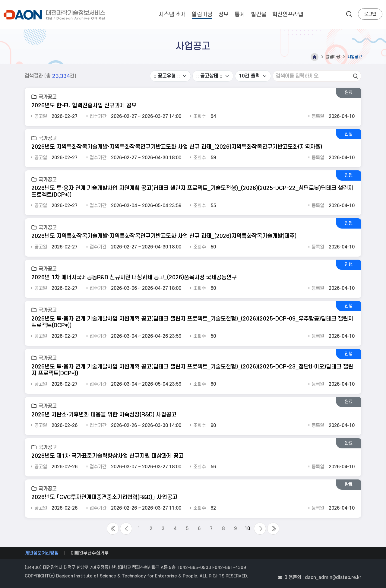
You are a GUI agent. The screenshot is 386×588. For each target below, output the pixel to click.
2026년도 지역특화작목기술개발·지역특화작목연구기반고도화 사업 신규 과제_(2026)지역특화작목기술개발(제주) (164, 236)
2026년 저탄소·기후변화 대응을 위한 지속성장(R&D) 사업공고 (104, 415)
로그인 (370, 14)
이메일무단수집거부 (90, 553)
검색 (356, 76)
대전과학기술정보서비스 (56, 15)
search (349, 14)
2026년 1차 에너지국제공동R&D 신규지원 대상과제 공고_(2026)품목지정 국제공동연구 (134, 278)
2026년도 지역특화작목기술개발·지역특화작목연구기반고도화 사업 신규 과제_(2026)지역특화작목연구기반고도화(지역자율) (177, 147)
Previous (126, 529)
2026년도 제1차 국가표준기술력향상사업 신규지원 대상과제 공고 (108, 456)
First (113, 529)
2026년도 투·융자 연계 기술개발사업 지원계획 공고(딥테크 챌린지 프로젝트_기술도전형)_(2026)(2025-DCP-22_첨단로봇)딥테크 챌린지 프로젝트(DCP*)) (192, 192)
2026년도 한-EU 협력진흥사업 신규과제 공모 (84, 106)
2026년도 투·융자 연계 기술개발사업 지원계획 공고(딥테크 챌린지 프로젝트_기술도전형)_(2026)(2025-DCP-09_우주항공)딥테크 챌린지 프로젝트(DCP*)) (192, 322)
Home (315, 57)
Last (273, 529)
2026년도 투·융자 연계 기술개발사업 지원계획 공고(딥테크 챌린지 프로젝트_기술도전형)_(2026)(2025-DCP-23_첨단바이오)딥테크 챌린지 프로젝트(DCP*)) (192, 370)
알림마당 (333, 57)
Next (260, 529)
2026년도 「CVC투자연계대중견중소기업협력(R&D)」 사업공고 (104, 497)
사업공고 (355, 57)
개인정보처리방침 (42, 553)
